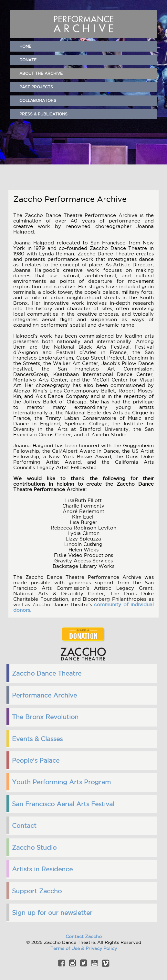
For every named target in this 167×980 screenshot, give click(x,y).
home (25, 46)
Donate (28, 60)
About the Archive (41, 73)
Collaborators (38, 100)
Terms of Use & (68, 948)
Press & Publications (43, 114)
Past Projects (36, 87)
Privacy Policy (101, 948)
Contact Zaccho (84, 936)
